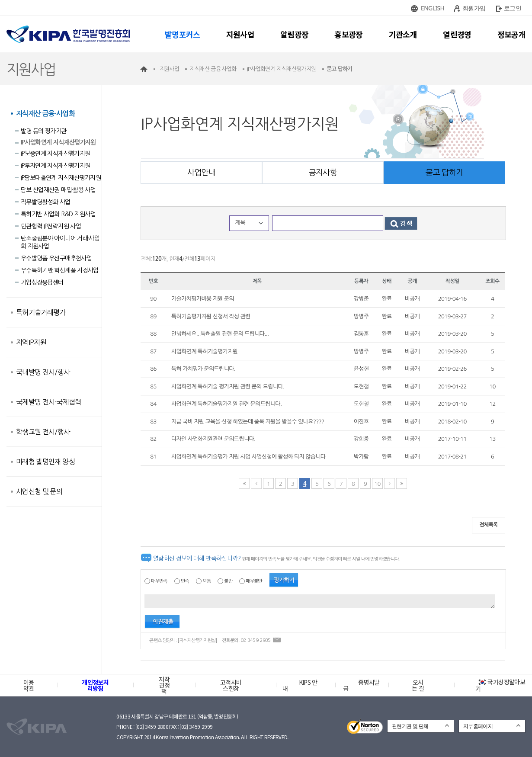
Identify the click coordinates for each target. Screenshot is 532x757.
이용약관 (29, 685)
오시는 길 (418, 685)
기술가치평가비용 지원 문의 (203, 299)
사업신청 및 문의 (39, 491)
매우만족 (159, 581)
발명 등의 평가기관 (44, 131)
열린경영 (457, 34)
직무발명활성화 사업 (46, 202)
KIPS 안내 (300, 685)
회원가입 (474, 8)
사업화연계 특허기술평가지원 (204, 351)
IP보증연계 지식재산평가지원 (55, 154)
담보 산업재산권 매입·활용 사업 (58, 190)
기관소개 (403, 34)
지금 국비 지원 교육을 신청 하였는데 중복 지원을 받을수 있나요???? (248, 422)
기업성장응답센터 (42, 282)
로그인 (513, 8)
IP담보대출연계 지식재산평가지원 (61, 178)
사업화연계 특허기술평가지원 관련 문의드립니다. (226, 404)
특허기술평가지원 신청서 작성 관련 (211, 316)
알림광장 (294, 34)
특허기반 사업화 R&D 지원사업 (58, 214)
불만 (228, 581)
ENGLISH (433, 8)
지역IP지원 (31, 342)
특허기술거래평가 (41, 312)
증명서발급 (361, 685)
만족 (185, 581)
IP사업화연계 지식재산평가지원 (58, 142)
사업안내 (201, 173)
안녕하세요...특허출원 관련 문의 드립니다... (220, 334)
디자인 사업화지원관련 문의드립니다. (213, 439)
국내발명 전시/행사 (43, 372)
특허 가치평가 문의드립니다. (203, 369)
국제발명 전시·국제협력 (48, 402)
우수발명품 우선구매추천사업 (56, 258)
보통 (207, 581)
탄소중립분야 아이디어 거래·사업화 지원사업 (60, 242)
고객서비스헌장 (231, 685)
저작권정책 (164, 685)
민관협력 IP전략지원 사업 (51, 226)
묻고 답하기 (444, 173)
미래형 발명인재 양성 (45, 462)
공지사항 (323, 173)
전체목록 (489, 525)
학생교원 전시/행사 (43, 432)
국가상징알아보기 (500, 685)
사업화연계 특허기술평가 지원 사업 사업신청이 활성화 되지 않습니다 (248, 457)
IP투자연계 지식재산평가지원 (55, 166)
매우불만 (254, 581)
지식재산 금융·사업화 (45, 114)
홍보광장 (348, 34)
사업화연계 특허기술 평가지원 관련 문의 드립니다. (228, 387)
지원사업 (240, 34)
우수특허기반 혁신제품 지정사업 (60, 270)
